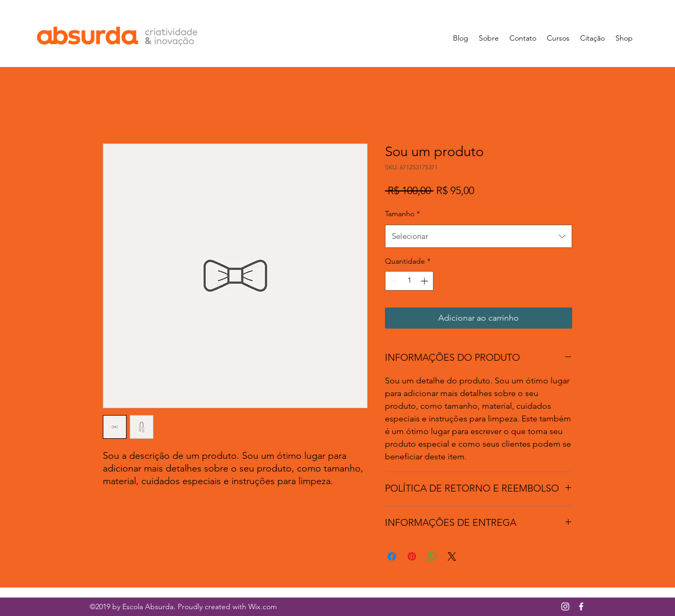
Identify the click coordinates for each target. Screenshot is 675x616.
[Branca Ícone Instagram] (565, 607)
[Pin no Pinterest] (412, 556)
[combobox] (479, 236)
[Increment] (425, 281)
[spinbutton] (409, 281)
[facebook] (581, 607)
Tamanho (402, 214)
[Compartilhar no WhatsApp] (432, 556)
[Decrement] (393, 281)
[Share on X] (452, 556)
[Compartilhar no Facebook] (392, 556)
